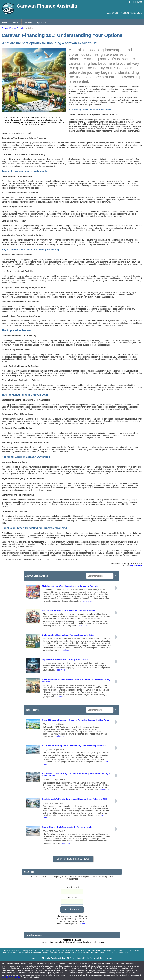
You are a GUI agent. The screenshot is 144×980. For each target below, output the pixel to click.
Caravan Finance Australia (13, 28)
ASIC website (92, 953)
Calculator (28, 22)
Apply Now (42, 22)
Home (5, 22)
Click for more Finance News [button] (73, 859)
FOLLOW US (136, 2)
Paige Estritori (136, 566)
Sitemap (16, 22)
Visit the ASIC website (11, 977)
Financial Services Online (54, 958)
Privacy (84, 923)
